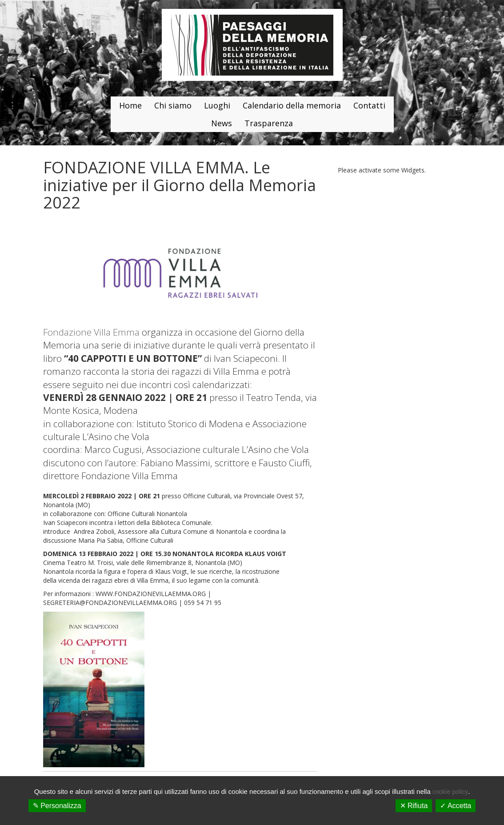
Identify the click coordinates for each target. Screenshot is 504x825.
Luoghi (217, 105)
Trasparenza (269, 123)
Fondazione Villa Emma (91, 332)
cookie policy (450, 792)
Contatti (369, 105)
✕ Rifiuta (414, 806)
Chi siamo (173, 105)
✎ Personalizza (57, 806)
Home (130, 105)
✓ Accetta (456, 806)
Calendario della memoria (292, 105)
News (222, 123)
